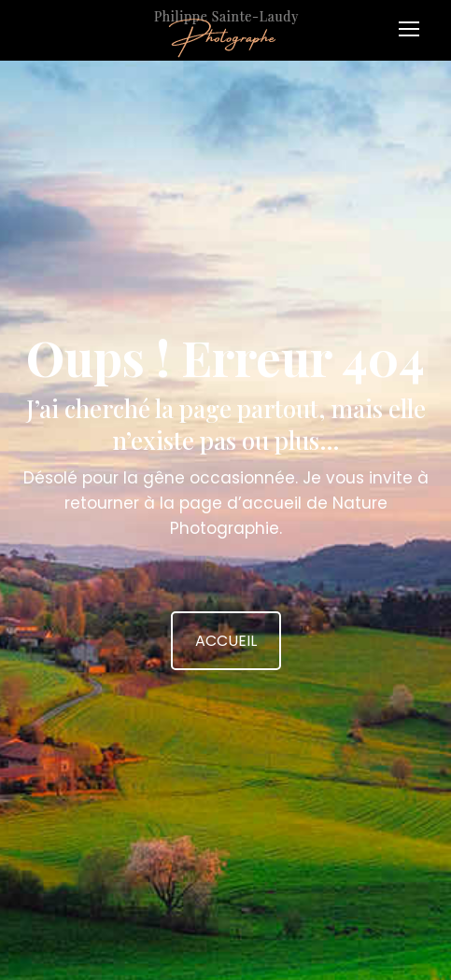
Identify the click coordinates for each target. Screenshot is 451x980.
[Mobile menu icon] (414, 22)
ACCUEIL (226, 641)
